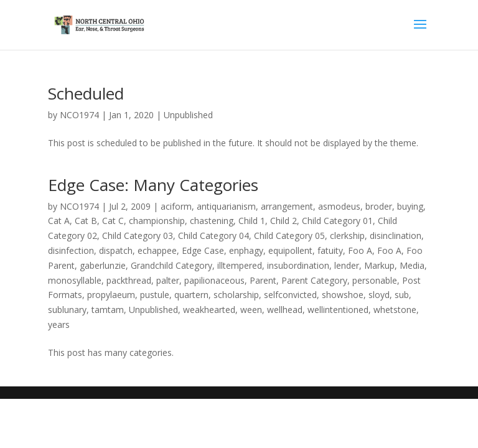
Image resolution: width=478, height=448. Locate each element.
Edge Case (203, 250)
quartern (191, 295)
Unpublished (188, 115)
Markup (379, 265)
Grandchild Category (171, 265)
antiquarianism (226, 206)
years (59, 324)
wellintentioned (338, 310)
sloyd (379, 295)
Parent (263, 280)
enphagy (246, 250)
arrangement (287, 206)
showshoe (343, 295)
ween (251, 310)
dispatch (116, 250)
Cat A (59, 221)
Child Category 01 (337, 221)
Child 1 (252, 221)
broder (379, 206)
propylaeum (111, 295)
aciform (176, 206)
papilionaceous (214, 280)
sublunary (67, 310)
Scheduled (86, 93)
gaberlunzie (103, 265)
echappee (157, 250)
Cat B (86, 221)
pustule (155, 295)
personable (375, 280)
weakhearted (209, 310)
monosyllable (75, 280)
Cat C (113, 221)
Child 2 (284, 221)
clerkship (347, 236)
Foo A (360, 250)
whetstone (395, 310)
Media (412, 265)
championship (157, 221)
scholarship (236, 295)
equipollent (290, 250)
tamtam (108, 310)
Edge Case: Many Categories (153, 185)
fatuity (330, 250)
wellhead (285, 310)
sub (402, 295)
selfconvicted (290, 295)
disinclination (396, 236)
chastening (212, 221)
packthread (129, 280)
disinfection (71, 250)
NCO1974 (79, 115)
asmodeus (339, 206)
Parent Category (314, 280)
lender (347, 265)
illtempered (240, 265)
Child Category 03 (138, 236)
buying (410, 206)
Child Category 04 (213, 236)
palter (168, 280)
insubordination (298, 265)
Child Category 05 (289, 236)
